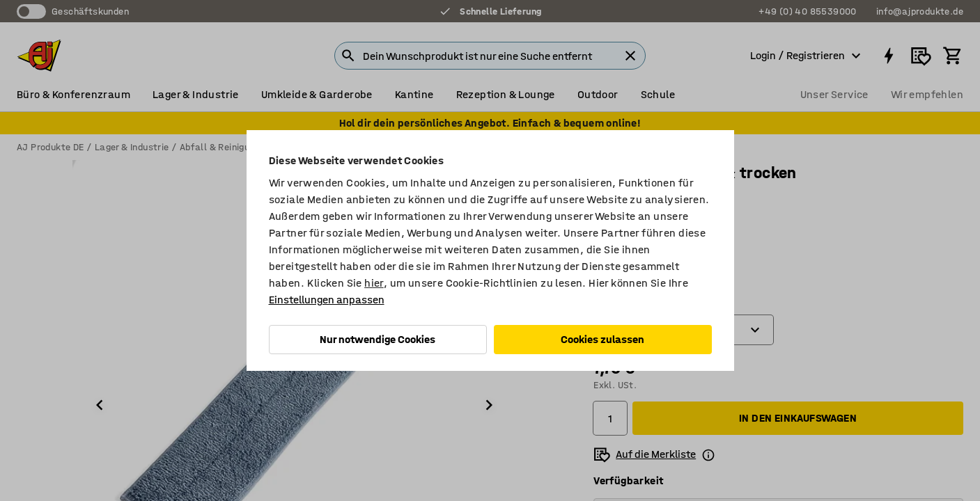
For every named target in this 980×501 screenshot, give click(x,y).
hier (374, 283)
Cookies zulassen (602, 339)
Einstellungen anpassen (327, 300)
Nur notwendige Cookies (378, 339)
